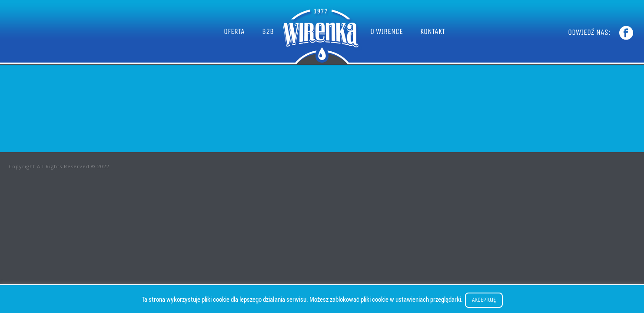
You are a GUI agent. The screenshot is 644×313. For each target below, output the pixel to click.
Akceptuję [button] (484, 300)
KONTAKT (433, 32)
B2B (268, 32)
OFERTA (234, 32)
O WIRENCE (387, 32)
